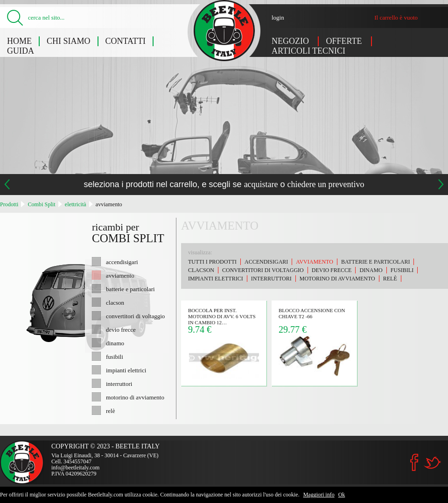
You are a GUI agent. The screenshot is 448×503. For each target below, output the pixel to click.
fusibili (115, 356)
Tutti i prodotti (212, 262)
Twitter (432, 463)
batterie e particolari (130, 289)
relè (110, 411)
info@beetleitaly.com (75, 468)
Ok (342, 495)
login (278, 17)
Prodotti (9, 204)
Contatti (126, 41)
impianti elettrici (126, 370)
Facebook (414, 462)
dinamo (115, 343)
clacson (115, 302)
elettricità (76, 204)
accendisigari (122, 262)
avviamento (109, 204)
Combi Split (41, 204)
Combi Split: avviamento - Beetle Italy (224, 31)
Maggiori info (319, 495)
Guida (21, 51)
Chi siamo (69, 41)
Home (19, 41)
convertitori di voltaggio (135, 316)
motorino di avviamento (135, 397)
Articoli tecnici (308, 51)
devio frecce (121, 329)
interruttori (119, 384)
